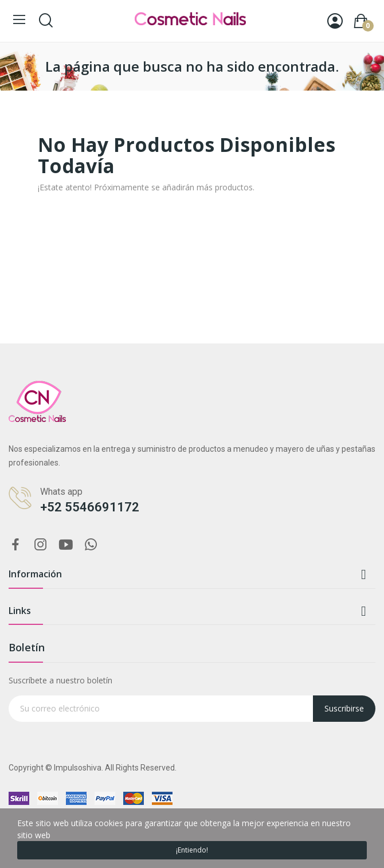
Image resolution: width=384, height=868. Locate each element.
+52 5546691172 (90, 507)
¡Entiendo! (192, 850)
